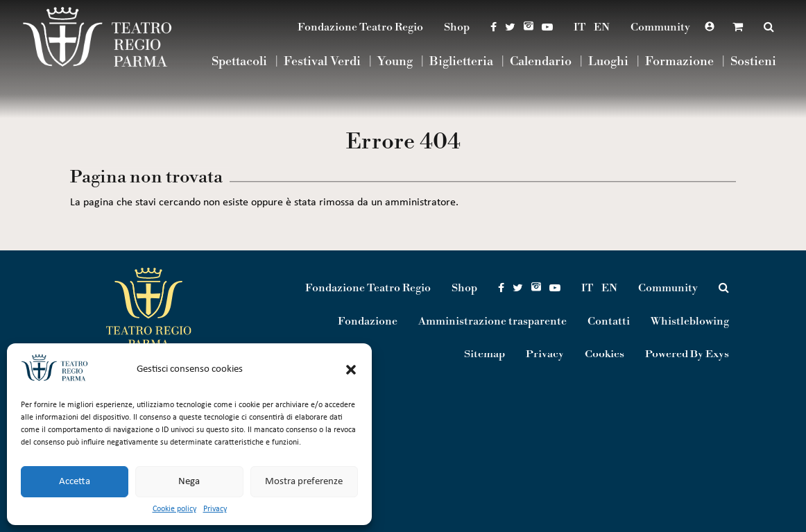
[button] (351, 370)
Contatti (609, 321)
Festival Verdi (322, 62)
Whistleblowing (690, 321)
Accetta (75, 482)
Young (395, 62)
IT (580, 27)
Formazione (679, 62)
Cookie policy (174, 509)
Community (660, 27)
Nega (189, 482)
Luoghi (608, 62)
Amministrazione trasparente (492, 321)
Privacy (215, 509)
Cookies (604, 354)
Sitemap (485, 354)
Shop (457, 27)
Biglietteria (461, 62)
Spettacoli (239, 62)
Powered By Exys (687, 354)
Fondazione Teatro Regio (360, 27)
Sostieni (753, 62)
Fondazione (368, 321)
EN (602, 27)
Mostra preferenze (304, 482)
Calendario (541, 62)
